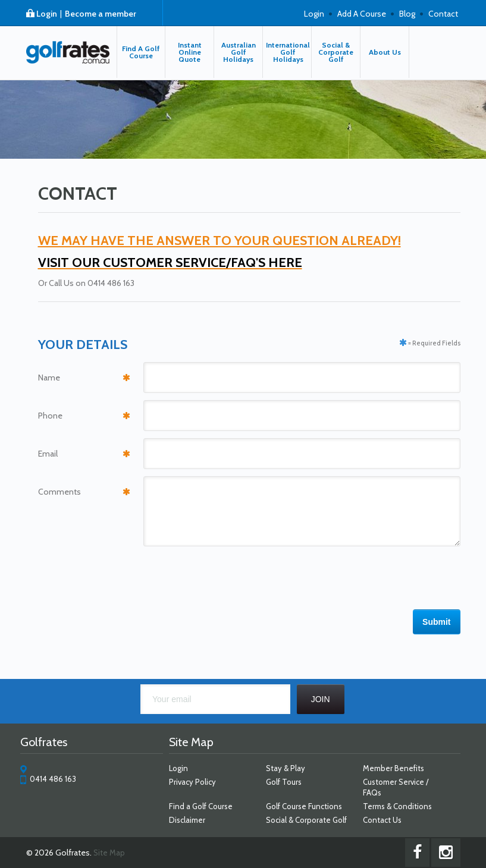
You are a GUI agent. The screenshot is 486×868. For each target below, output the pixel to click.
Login (47, 14)
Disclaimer (187, 820)
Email (48, 454)
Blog (407, 14)
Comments (59, 492)
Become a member (101, 14)
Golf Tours (284, 782)
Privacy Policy (192, 782)
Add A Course (362, 14)
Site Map (109, 853)
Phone (50, 416)
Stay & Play (286, 768)
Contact (443, 14)
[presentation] (370, 573)
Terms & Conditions (397, 806)
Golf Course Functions (304, 806)
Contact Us (382, 820)
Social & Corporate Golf (306, 820)
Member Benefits (393, 768)
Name (49, 378)
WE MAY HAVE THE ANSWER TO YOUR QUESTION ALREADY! (220, 240)
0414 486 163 (53, 779)
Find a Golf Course (201, 806)
